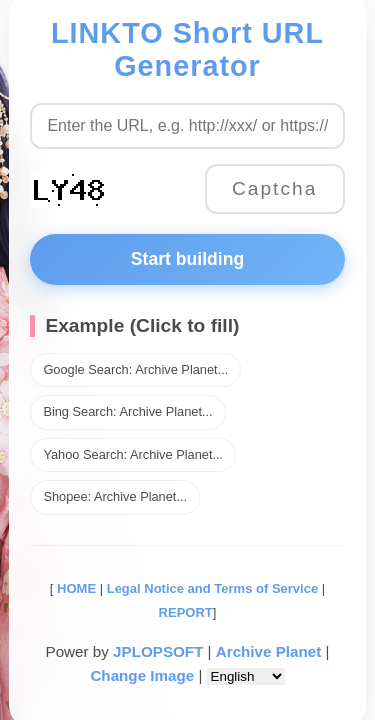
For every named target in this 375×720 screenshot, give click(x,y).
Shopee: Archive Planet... (115, 496)
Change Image (142, 675)
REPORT (186, 612)
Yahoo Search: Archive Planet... (133, 454)
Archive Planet (269, 651)
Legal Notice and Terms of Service (212, 588)
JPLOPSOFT (158, 651)
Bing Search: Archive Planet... (127, 411)
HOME (74, 588)
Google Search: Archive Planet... (135, 369)
